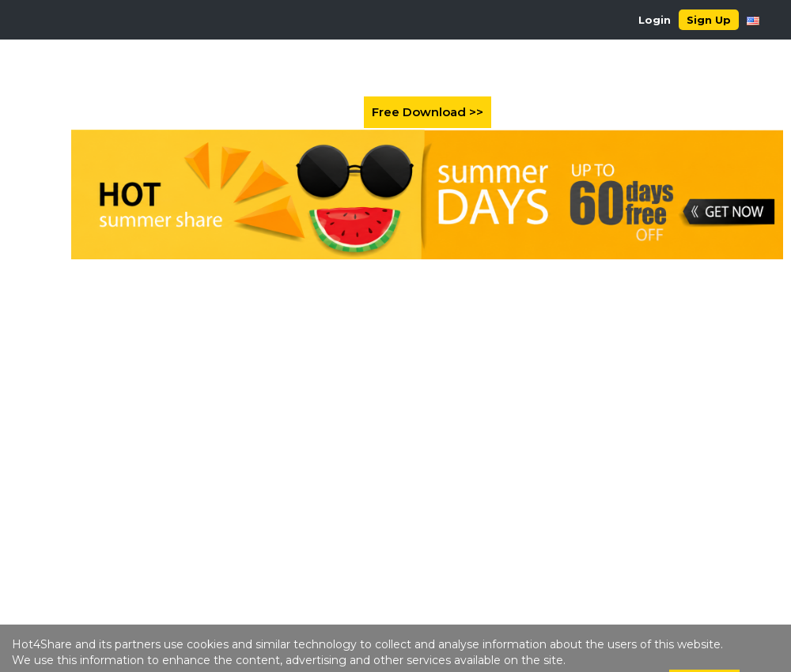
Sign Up (709, 20)
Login (655, 20)
